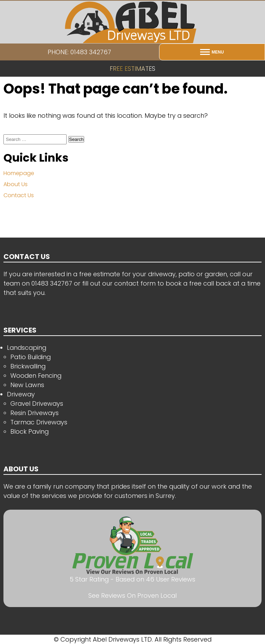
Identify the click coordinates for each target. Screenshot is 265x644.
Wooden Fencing (36, 376)
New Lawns (27, 385)
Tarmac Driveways (39, 422)
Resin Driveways (35, 413)
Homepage (19, 173)
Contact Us (19, 195)
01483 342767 (52, 283)
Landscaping (27, 348)
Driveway (21, 394)
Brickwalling (28, 366)
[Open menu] (212, 52)
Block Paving (30, 431)
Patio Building (31, 357)
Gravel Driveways (37, 403)
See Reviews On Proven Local (132, 595)
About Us (16, 184)
